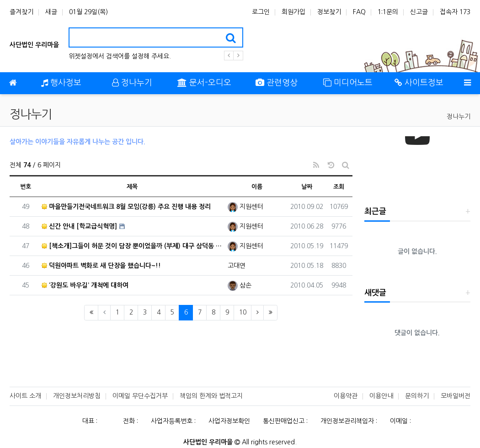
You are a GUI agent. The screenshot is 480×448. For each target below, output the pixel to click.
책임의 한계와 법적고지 (211, 396)
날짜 (307, 187)
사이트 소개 (25, 396)
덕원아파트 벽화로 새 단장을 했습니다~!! (101, 266)
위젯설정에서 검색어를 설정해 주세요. (120, 56)
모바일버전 (456, 396)
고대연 (237, 266)
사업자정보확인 (229, 421)
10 (243, 312)
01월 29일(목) (88, 12)
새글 (51, 12)
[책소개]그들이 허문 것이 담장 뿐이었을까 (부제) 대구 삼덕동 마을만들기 (132, 246)
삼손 (240, 285)
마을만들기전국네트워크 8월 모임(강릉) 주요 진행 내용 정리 (126, 207)
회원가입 (293, 12)
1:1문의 (388, 12)
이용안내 (381, 396)
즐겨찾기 (21, 12)
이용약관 (346, 396)
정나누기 (459, 117)
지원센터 (245, 207)
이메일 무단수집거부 (140, 396)
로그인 (261, 12)
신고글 (419, 12)
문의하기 (417, 396)
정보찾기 (329, 12)
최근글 (375, 211)
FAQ (359, 12)
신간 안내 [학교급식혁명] (79, 226)
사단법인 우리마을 (34, 45)
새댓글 (375, 293)
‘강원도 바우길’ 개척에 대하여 (85, 285)
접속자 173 (455, 12)
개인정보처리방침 (77, 396)
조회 (339, 187)
